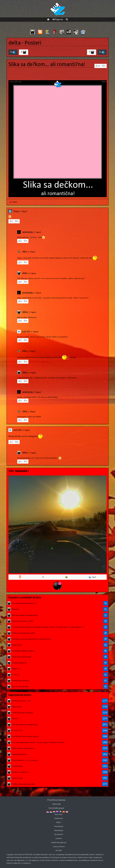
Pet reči (15, 719)
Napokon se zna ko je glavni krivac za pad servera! (32, 639)
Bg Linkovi (59, 814)
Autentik (59, 838)
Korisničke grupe (56, 808)
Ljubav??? (16, 669)
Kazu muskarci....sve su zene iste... (26, 760)
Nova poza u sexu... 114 (21, 701)
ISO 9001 (59, 851)
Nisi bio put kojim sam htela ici (24, 603)
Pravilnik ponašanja (56, 800)
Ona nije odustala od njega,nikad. (25, 615)
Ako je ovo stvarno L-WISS (23, 621)
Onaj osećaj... (17, 645)
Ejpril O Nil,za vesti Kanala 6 (24, 748)
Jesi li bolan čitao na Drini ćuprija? (26, 736)
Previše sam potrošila (20, 686)
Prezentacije (59, 826)
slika (25, 252)
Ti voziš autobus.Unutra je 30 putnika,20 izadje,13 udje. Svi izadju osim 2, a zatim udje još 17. (48, 627)
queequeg (27, 232)
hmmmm (16, 609)
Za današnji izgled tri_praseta (23, 651)
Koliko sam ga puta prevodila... (24, 633)
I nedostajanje (18, 766)
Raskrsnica (59, 818)
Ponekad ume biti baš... (21, 681)
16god (92, 577)
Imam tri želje (18, 778)
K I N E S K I (17, 730)
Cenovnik (56, 804)
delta (15, 43)
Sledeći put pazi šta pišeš (22, 657)
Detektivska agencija (59, 843)
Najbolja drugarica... (20, 663)
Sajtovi (59, 822)
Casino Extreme (59, 847)
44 (43, 577)
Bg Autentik (59, 834)
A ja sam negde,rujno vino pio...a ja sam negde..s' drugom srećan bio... (39, 742)
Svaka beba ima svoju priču (23, 713)
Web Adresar (59, 831)
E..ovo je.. (16, 675)
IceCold (26, 331)
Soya (16, 211)
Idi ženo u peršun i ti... (21, 772)
